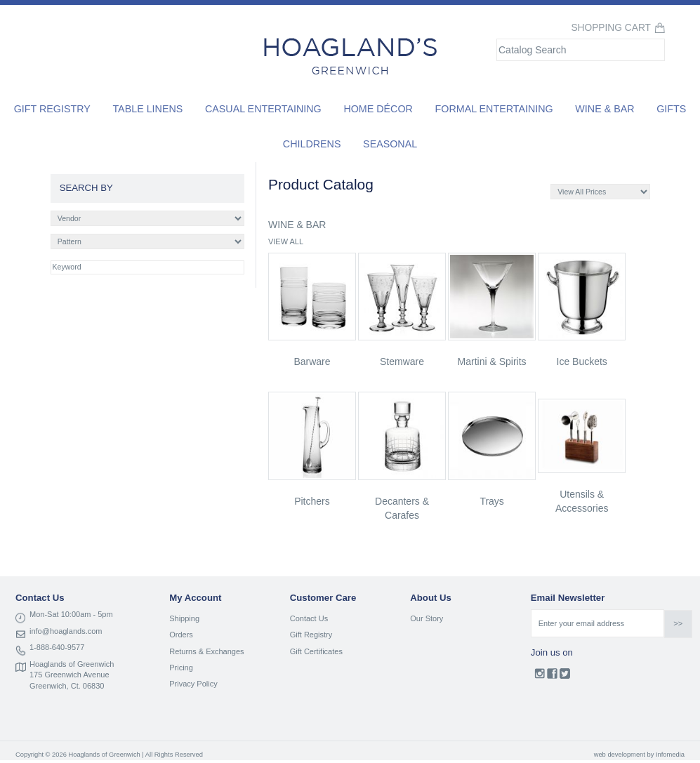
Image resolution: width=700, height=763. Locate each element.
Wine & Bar (605, 109)
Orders (181, 635)
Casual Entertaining (263, 109)
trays (491, 501)
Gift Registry (52, 109)
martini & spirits (492, 361)
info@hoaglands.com (66, 631)
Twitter (565, 677)
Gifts (671, 109)
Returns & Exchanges (206, 651)
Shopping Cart (611, 28)
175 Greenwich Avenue (70, 675)
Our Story (427, 618)
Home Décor (378, 109)
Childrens (312, 144)
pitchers (312, 501)
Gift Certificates (316, 651)
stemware (402, 361)
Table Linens (147, 109)
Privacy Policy (193, 684)
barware (312, 361)
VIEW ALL (286, 241)
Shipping (184, 618)
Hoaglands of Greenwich (72, 664)
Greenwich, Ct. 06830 (67, 686)
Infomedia (670, 755)
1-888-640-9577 (57, 647)
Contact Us (309, 618)
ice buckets (582, 361)
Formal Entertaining (494, 109)
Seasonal (390, 144)
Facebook (552, 677)
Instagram (540, 677)
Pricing (181, 668)
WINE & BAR (297, 225)
